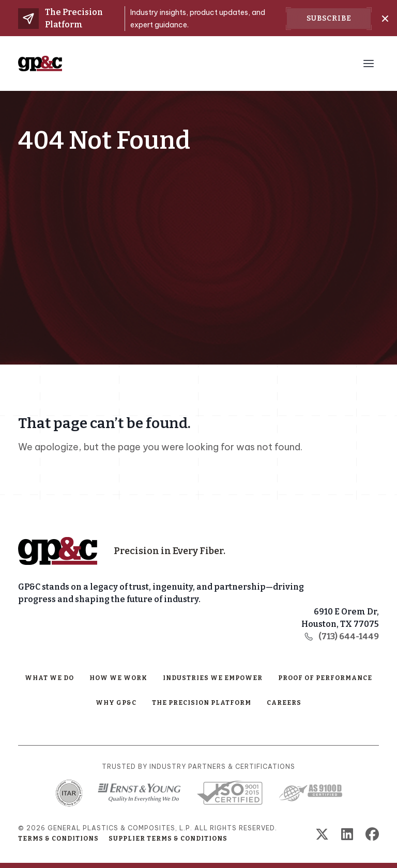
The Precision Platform (202, 703)
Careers (284, 703)
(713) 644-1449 (341, 636)
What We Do (49, 678)
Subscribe (329, 18)
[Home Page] (58, 551)
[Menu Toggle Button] (369, 64)
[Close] (385, 19)
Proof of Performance (325, 678)
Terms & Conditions (58, 839)
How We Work (118, 678)
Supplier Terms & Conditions (168, 839)
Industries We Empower (213, 678)
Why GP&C (116, 703)
